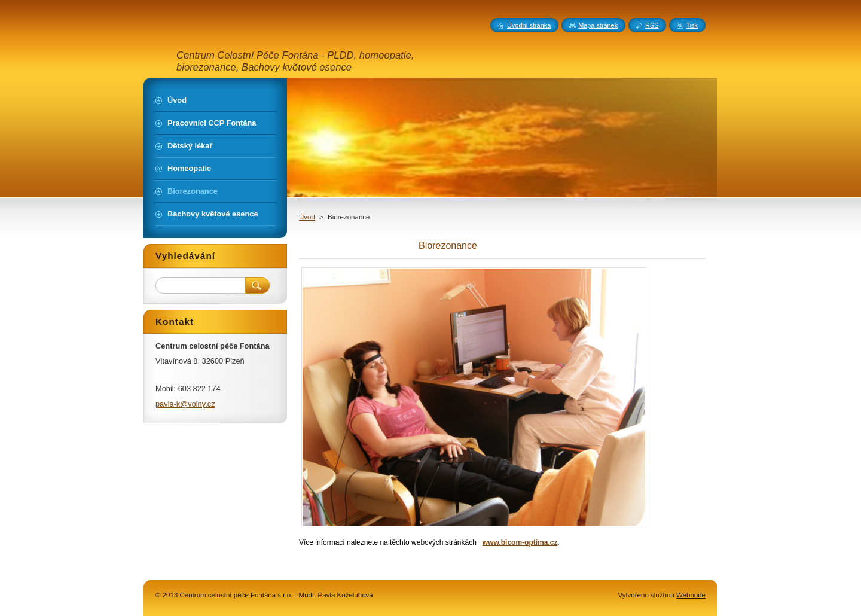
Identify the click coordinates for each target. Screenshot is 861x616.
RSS (652, 25)
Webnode (691, 595)
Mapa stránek (598, 25)
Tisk (692, 25)
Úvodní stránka (529, 25)
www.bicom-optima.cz (520, 542)
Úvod (307, 217)
